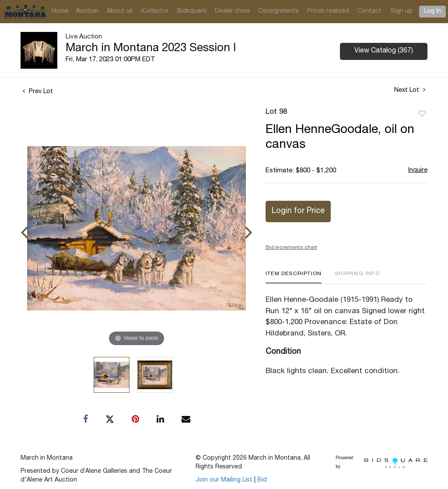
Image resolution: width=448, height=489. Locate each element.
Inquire (418, 170)
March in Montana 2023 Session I (151, 49)
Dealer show (233, 11)
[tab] (294, 277)
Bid (262, 480)
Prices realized (328, 11)
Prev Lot (38, 92)
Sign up (402, 11)
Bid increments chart (291, 248)
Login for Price (298, 211)
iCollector (155, 11)
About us (120, 11)
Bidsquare (192, 11)
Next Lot (410, 90)
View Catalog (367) (384, 51)
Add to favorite (422, 114)
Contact (369, 11)
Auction (87, 11)
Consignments (278, 11)
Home (60, 11)
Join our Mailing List (224, 480)
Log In (432, 11)
